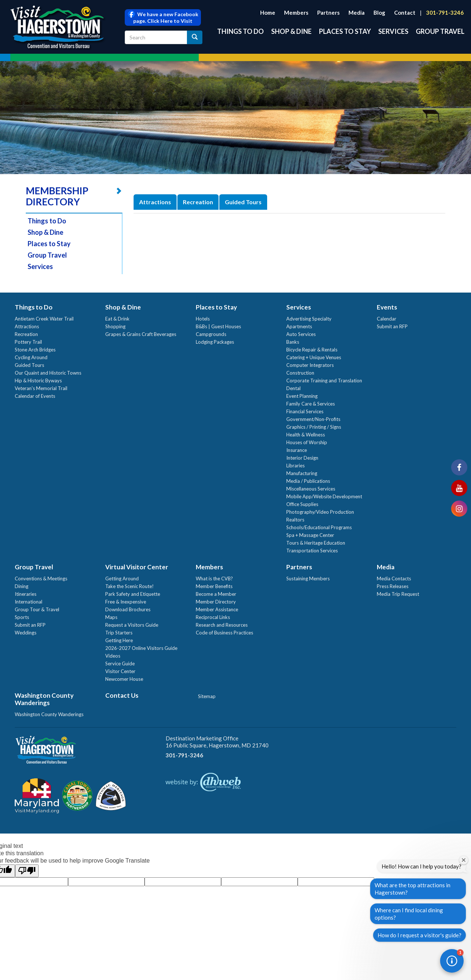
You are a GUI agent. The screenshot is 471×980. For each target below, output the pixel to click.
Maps (111, 617)
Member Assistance (217, 609)
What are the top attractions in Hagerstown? (412, 889)
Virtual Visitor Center (137, 567)
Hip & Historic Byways (38, 381)
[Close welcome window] (464, 860)
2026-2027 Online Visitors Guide (141, 648)
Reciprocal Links (213, 617)
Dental (293, 388)
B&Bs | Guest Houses (218, 326)
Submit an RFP (392, 326)
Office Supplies (302, 504)
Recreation (198, 202)
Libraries (295, 466)
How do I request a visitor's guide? (419, 935)
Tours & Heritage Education (316, 543)
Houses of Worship (307, 442)
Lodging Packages (215, 342)
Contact (405, 13)
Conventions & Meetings (41, 579)
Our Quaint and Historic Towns (48, 373)
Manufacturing (302, 473)
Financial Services (305, 411)
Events (387, 307)
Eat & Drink (117, 319)
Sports (22, 617)
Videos (113, 656)
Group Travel (440, 31)
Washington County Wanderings (44, 699)
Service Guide (120, 664)
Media (357, 13)
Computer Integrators (310, 365)
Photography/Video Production (320, 512)
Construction (300, 373)
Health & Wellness (306, 435)
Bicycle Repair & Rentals (312, 350)
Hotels (203, 319)
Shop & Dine (291, 31)
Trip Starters (119, 633)
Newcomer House (124, 679)
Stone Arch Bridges (35, 350)
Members (296, 13)
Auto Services (301, 334)
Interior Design (302, 458)
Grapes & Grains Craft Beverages (141, 334)
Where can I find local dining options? (409, 914)
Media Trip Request (398, 594)
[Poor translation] (27, 871)
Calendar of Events (35, 396)
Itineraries (26, 594)
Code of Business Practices (224, 633)
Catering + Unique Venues (314, 357)
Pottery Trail (28, 342)
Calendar (387, 319)
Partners (328, 13)
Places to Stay (345, 31)
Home (268, 13)
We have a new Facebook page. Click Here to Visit (163, 17)
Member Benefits (214, 586)
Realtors (295, 520)
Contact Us (122, 695)
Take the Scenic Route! (130, 586)
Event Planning (302, 396)
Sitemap (207, 696)
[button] (452, 961)
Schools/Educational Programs (319, 527)
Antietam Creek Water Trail (44, 319)
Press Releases (393, 586)
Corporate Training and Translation (324, 381)
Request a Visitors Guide (132, 625)
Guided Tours (243, 202)
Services (393, 31)
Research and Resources (222, 625)
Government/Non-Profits (313, 419)
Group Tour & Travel (37, 609)
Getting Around (122, 579)
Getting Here (119, 640)
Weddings (26, 633)
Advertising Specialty (309, 319)
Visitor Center (120, 671)
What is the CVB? (214, 579)
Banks (293, 342)
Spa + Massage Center (310, 535)
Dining (22, 586)
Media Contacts (394, 579)
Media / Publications (308, 481)
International (29, 602)
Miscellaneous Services (311, 489)
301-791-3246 (445, 13)
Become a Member (216, 594)
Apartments (299, 326)
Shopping (115, 326)
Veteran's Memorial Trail (41, 388)
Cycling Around (31, 357)
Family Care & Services (311, 404)
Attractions (155, 202)
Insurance (297, 450)
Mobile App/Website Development (324, 496)
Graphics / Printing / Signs (314, 427)
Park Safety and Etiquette (133, 594)
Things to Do (240, 31)
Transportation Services (312, 551)
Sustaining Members (308, 579)
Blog (379, 13)
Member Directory (216, 602)
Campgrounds (211, 334)
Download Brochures (128, 609)
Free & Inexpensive (126, 602)
